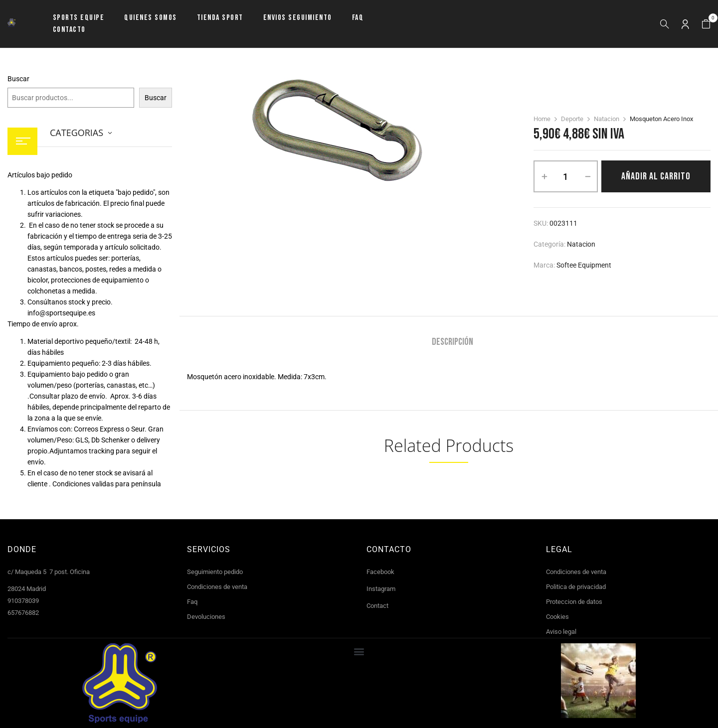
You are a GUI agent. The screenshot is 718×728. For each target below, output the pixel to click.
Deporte (572, 119)
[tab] (452, 343)
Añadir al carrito (656, 176)
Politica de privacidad (576, 587)
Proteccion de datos (574, 602)
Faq (192, 602)
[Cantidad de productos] (566, 176)
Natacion (607, 119)
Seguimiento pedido (215, 572)
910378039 (23, 601)
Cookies (557, 617)
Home (542, 119)
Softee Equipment (584, 265)
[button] (706, 24)
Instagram (381, 589)
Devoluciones (206, 617)
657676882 (23, 613)
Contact (377, 606)
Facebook (380, 572)
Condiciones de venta (217, 587)
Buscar (18, 79)
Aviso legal (561, 632)
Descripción (452, 342)
